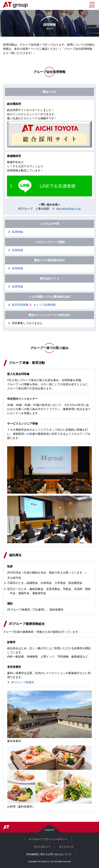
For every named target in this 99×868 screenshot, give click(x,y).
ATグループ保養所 (23, 682)
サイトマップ (66, 847)
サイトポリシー (42, 847)
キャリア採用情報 (45, 305)
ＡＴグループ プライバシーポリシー (48, 839)
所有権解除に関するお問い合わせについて (49, 854)
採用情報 (17, 232)
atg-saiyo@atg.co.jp (68, 209)
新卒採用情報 (20, 305)
